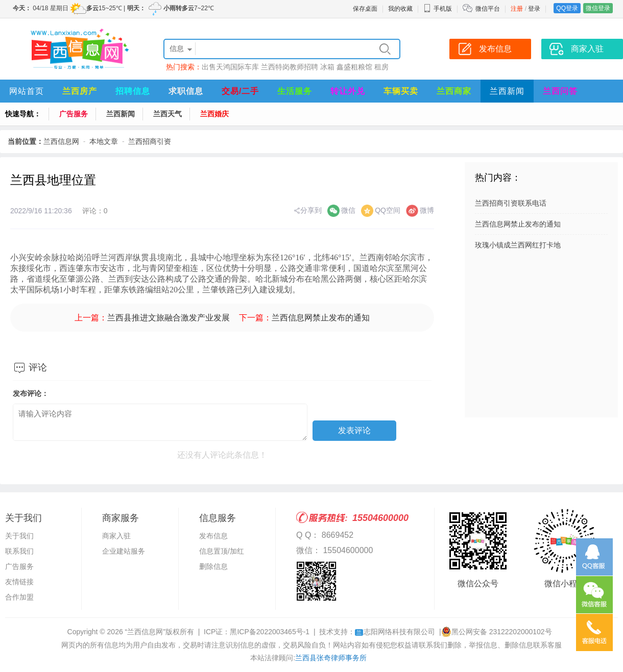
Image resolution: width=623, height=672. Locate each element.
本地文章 (104, 141)
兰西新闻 (507, 91)
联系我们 (19, 551)
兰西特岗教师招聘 (290, 67)
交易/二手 (240, 91)
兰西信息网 (61, 141)
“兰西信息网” (145, 632)
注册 (517, 9)
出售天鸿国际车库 (230, 67)
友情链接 (19, 582)
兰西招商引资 (150, 141)
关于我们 (19, 536)
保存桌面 (365, 9)
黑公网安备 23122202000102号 (497, 632)
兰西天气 (167, 114)
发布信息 (213, 536)
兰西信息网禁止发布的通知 (321, 318)
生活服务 (295, 91)
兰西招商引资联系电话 (511, 203)
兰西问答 (560, 91)
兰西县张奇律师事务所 (331, 658)
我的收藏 (400, 9)
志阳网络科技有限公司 (395, 632)
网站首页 (27, 91)
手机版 (438, 9)
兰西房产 (80, 91)
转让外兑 (348, 91)
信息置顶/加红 (222, 551)
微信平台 (488, 9)
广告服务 (74, 114)
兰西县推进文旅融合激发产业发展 (169, 318)
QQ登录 (567, 8)
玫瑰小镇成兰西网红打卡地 (518, 245)
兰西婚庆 (214, 114)
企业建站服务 (124, 551)
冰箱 (327, 67)
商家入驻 (116, 536)
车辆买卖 (401, 91)
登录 (534, 9)
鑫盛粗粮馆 (354, 67)
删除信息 (213, 566)
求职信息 (186, 91)
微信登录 (598, 8)
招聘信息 (133, 91)
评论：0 (95, 211)
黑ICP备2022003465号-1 (270, 632)
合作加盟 (19, 597)
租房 (381, 67)
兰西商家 (454, 91)
